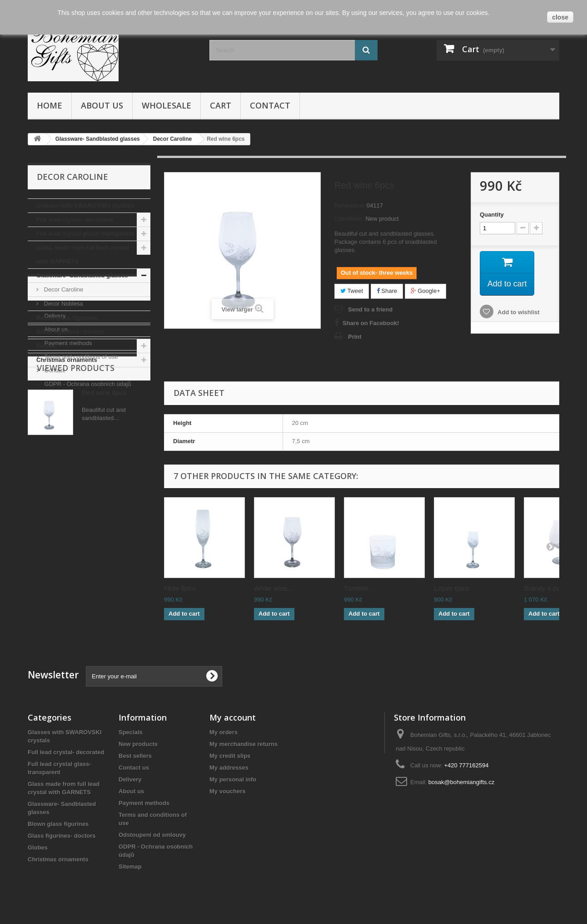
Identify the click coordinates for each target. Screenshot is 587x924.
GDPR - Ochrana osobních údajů (87, 487)
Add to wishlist (518, 312)
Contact (270, 105)
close (560, 17)
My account (233, 717)
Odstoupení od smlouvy (152, 835)
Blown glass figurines (67, 318)
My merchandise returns (244, 744)
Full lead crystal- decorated (75, 220)
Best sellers (135, 756)
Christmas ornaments (67, 360)
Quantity (492, 215)
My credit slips (230, 756)
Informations (69, 395)
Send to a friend (370, 309)
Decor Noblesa (63, 304)
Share (387, 291)
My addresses (229, 768)
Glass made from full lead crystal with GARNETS (83, 254)
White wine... (274, 588)
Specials (131, 732)
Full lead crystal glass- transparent (85, 234)
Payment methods (67, 446)
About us (102, 105)
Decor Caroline (63, 289)
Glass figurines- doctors (70, 332)
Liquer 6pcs (452, 588)
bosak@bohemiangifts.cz (461, 782)
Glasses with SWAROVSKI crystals (85, 205)
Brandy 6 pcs (544, 588)
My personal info (233, 779)
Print (355, 337)
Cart (221, 105)
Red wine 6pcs (104, 546)
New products (138, 744)
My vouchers (227, 791)
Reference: (350, 205)
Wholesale (167, 105)
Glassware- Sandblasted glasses (82, 275)
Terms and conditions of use (80, 460)
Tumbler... (359, 588)
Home (50, 105)
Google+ (425, 291)
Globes (46, 346)
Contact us (134, 768)
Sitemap (130, 867)
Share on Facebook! (371, 323)
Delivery (54, 419)
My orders (224, 732)
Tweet (352, 291)
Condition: (349, 219)
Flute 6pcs (180, 588)
